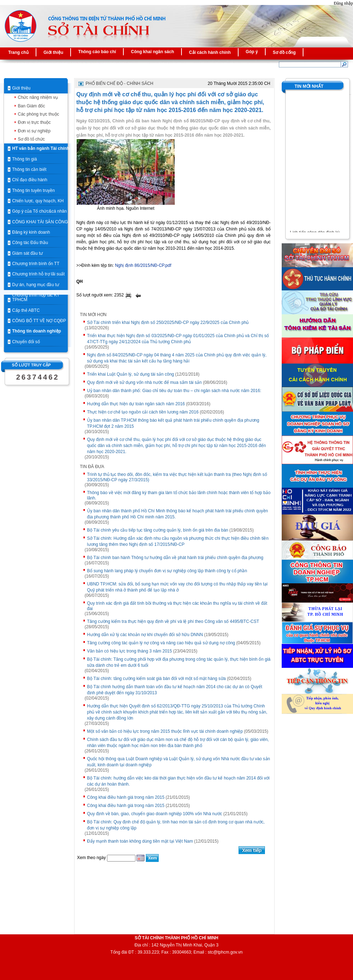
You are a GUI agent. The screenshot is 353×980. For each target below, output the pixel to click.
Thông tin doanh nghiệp (37, 331)
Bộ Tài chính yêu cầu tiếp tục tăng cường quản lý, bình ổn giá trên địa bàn (158, 530)
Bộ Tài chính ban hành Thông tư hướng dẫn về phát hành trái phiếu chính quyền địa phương (175, 558)
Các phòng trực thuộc (39, 114)
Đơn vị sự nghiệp (34, 131)
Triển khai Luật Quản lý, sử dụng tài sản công (131, 374)
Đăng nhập (343, 3)
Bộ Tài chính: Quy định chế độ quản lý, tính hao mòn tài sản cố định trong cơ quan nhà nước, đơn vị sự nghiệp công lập (176, 825)
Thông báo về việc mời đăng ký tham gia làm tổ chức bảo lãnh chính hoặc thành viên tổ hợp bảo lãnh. (179, 495)
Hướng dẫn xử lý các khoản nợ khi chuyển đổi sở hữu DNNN (145, 635)
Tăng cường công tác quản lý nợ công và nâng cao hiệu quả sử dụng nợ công (161, 643)
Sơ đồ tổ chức (31, 139)
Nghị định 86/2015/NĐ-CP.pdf (143, 265)
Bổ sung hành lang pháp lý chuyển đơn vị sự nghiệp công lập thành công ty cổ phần (167, 571)
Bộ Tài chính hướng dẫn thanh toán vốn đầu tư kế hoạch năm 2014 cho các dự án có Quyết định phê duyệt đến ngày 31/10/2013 (175, 690)
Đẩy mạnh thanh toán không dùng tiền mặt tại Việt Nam (140, 841)
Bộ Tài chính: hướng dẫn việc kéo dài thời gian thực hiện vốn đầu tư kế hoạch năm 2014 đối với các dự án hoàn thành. (178, 781)
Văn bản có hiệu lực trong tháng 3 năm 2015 (129, 651)
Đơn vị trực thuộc (34, 122)
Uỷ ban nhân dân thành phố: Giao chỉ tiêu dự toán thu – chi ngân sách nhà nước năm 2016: (174, 391)
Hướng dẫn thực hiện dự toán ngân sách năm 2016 (136, 404)
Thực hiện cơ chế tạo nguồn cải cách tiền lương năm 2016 (143, 412)
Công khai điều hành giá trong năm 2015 (126, 797)
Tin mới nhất (309, 86)
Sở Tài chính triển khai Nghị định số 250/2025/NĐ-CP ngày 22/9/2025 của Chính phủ (168, 323)
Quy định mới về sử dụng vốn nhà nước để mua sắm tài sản (144, 382)
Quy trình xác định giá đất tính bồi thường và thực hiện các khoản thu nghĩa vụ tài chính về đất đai (177, 606)
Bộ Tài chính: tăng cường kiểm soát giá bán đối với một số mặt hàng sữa (156, 679)
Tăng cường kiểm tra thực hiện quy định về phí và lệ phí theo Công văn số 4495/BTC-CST (173, 621)
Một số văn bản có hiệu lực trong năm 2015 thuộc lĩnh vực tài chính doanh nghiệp (165, 731)
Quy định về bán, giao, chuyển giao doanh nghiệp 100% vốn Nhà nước (155, 814)
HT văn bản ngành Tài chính (41, 148)
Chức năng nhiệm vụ (38, 97)
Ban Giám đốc (31, 106)
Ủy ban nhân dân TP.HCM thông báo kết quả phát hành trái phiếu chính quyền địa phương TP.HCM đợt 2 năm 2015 (173, 423)
